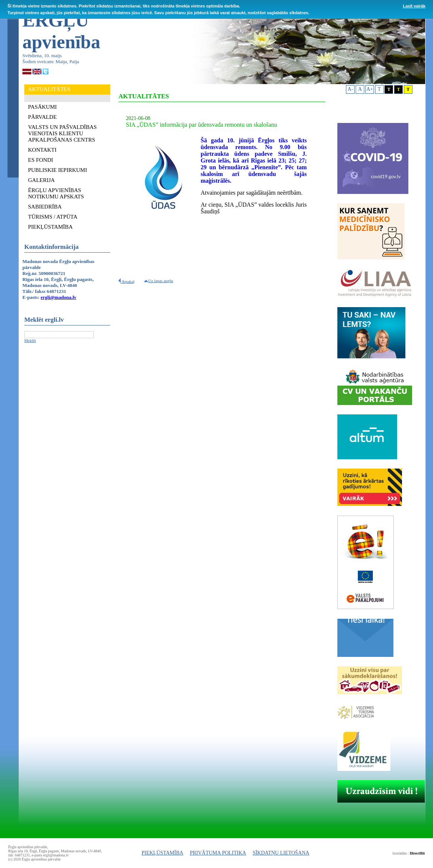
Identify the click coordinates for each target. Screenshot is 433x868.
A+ (370, 89)
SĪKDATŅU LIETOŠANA (281, 853)
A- (350, 89)
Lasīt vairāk (414, 6)
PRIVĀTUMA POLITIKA (218, 853)
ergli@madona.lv (59, 297)
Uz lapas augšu (159, 281)
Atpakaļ (126, 281)
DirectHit (417, 853)
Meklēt (30, 340)
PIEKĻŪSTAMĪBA (163, 853)
